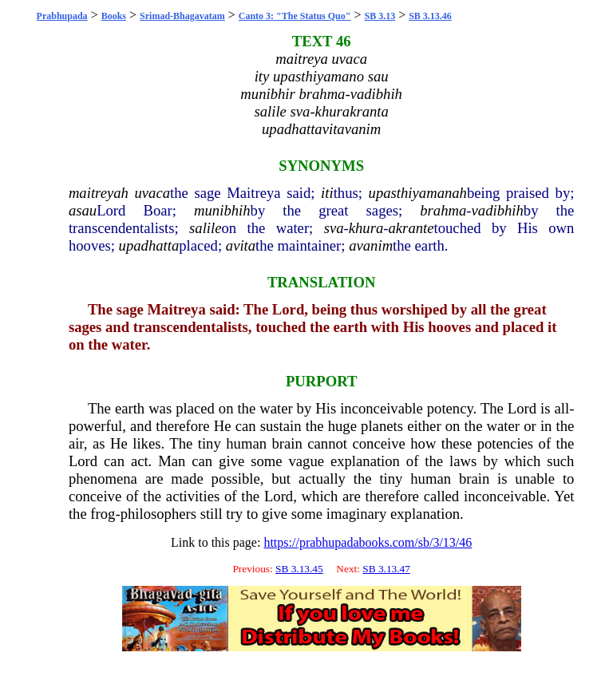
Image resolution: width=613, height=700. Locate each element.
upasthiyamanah (418, 193)
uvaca (152, 193)
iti (327, 193)
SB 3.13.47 (386, 569)
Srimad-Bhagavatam (182, 16)
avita (241, 245)
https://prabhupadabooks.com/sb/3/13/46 (368, 542)
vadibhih (498, 210)
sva (334, 228)
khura (366, 228)
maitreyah (99, 193)
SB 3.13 (380, 16)
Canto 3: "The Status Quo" (295, 16)
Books (114, 16)
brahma (443, 210)
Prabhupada (62, 16)
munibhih (222, 210)
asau (83, 210)
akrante (411, 228)
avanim (371, 245)
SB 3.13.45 (299, 569)
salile (205, 228)
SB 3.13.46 (430, 16)
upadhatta (149, 245)
